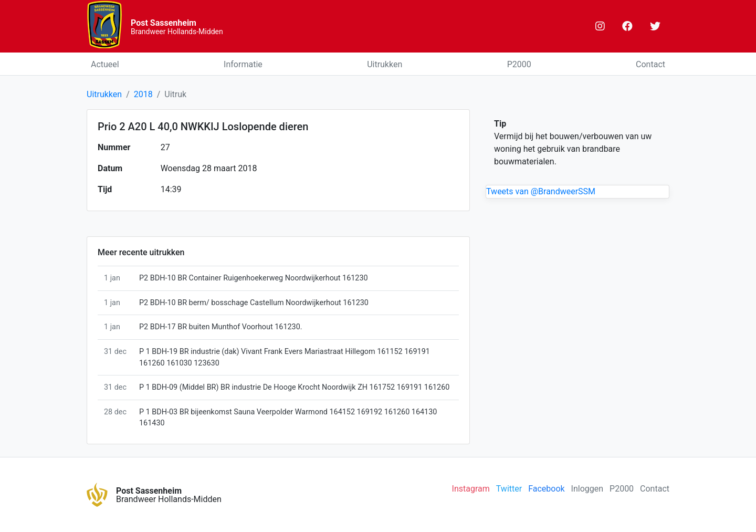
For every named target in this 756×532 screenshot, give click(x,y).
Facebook (546, 489)
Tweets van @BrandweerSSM (541, 191)
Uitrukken (385, 64)
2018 (143, 94)
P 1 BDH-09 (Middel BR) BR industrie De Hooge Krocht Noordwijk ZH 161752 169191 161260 (294, 387)
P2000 (519, 64)
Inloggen (587, 489)
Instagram (471, 489)
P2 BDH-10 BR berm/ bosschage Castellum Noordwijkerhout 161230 (254, 303)
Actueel (105, 64)
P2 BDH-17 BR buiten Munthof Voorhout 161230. (221, 327)
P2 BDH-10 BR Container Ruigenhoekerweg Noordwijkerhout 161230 (254, 278)
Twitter (509, 489)
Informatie (243, 64)
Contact (650, 64)
